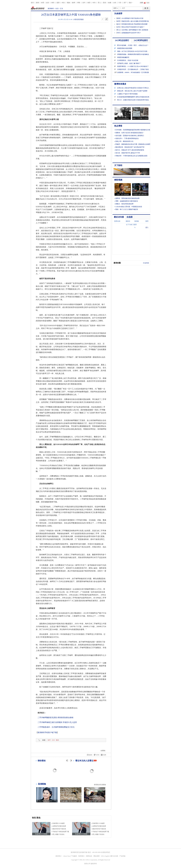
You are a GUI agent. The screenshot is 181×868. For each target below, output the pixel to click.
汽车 (120, 3)
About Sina (66, 856)
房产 (125, 3)
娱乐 (48, 3)
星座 (104, 3)
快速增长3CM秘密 (59, 823)
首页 (32, 3)
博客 (79, 3)
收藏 (110, 3)
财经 (53, 3)
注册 (141, 3)
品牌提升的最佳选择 (59, 826)
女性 (115, 3)
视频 (68, 3)
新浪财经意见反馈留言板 (79, 852)
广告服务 (74, 856)
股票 (58, 3)
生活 (57, 9)
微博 (74, 3)
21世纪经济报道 (78, 19)
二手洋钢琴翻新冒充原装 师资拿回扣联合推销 (55, 718)
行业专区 (146, 263)
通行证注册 (114, 856)
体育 (43, 3)
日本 (53, 740)
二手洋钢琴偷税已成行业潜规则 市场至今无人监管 (57, 722)
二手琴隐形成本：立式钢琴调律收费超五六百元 (56, 727)
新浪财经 (51, 9)
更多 (130, 3)
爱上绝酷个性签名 (58, 834)
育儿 (99, 3)
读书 (84, 3)
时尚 (94, 3)
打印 (98, 755)
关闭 (105, 755)
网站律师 (97, 856)
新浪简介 (59, 856)
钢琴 (49, 740)
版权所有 (94, 864)
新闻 (37, 3)
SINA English (105, 856)
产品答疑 (122, 856)
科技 (63, 3)
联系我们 (81, 856)
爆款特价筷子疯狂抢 (59, 829)
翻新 (57, 740)
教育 (89, 3)
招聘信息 (89, 856)
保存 (90, 755)
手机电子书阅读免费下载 (61, 832)
